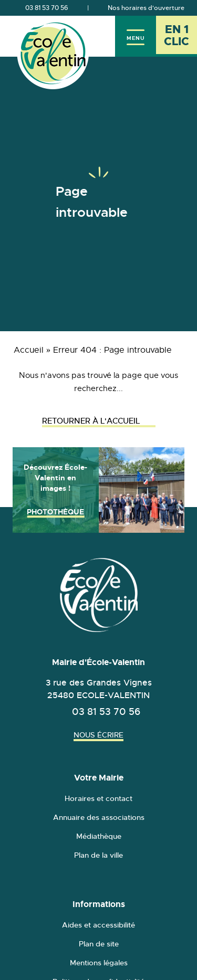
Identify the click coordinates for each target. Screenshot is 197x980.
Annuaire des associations (99, 817)
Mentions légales (99, 963)
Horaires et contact (98, 798)
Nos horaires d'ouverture (146, 8)
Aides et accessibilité (98, 925)
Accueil (29, 350)
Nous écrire (98, 735)
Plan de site (99, 944)
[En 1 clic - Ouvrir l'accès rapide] (177, 36)
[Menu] (136, 36)
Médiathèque (99, 836)
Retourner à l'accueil (99, 421)
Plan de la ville (98, 855)
